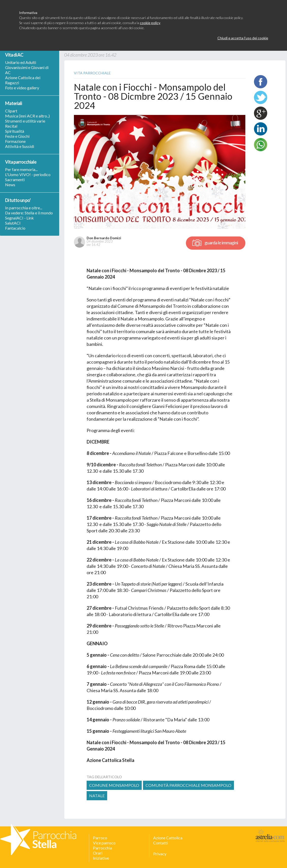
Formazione (15, 141)
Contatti (161, 843)
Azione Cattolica (168, 838)
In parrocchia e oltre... (24, 208)
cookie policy (150, 23)
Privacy (160, 854)
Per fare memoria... (21, 169)
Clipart (11, 111)
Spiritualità (15, 131)
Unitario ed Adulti (21, 62)
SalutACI (13, 223)
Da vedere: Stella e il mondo (29, 213)
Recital (11, 126)
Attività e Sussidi (20, 146)
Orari (98, 853)
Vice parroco (104, 843)
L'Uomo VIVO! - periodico (28, 174)
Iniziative (101, 858)
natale (97, 796)
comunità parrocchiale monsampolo (188, 785)
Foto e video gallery (22, 88)
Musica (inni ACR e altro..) (27, 116)
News (10, 185)
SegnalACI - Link (19, 218)
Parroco (100, 838)
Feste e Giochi (17, 136)
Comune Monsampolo (114, 785)
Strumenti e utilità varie (25, 121)
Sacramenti (15, 180)
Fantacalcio (15, 228)
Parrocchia (102, 848)
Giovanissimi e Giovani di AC (27, 70)
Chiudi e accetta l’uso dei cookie (243, 38)
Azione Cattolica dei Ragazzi (23, 80)
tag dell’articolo (104, 777)
